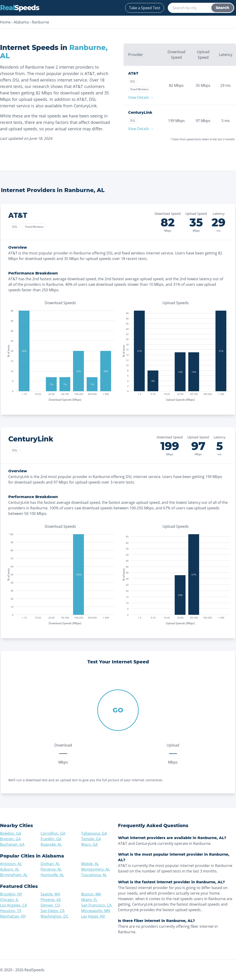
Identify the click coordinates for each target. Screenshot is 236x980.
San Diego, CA (53, 911)
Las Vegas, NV (93, 916)
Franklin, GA (51, 839)
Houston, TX (11, 911)
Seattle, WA (50, 894)
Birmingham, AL (14, 875)
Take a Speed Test (145, 8)
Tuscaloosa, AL (94, 875)
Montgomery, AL (95, 869)
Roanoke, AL (51, 844)
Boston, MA (91, 894)
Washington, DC (55, 916)
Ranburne (40, 22)
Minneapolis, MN (96, 911)
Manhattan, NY (13, 916)
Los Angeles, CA (13, 905)
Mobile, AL (90, 864)
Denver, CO (50, 905)
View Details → (141, 97)
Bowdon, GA (11, 833)
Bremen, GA (10, 839)
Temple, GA (91, 839)
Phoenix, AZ (51, 900)
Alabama (21, 22)
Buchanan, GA (12, 844)
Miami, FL (89, 900)
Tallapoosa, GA (94, 833)
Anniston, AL (11, 864)
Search (222, 8)
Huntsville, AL (52, 875)
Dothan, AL (50, 864)
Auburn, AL (10, 869)
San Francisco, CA (96, 905)
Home (5, 22)
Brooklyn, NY (11, 894)
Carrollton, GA (53, 833)
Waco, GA (89, 844)
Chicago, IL (9, 900)
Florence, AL (51, 869)
